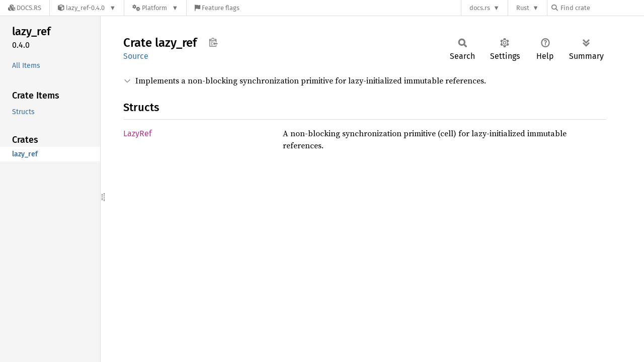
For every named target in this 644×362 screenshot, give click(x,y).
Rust (523, 8)
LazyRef (137, 133)
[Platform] (155, 8)
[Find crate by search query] (602, 8)
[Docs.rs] (25, 8)
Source (136, 56)
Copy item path (213, 42)
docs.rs (480, 8)
